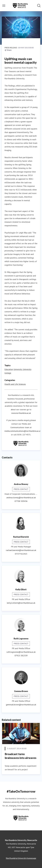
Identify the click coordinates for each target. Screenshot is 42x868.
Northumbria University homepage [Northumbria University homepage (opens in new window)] (21, 858)
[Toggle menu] (4, 6)
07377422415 (21, 554)
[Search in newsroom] (39, 6)
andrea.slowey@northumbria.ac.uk (21, 498)
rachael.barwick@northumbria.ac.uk (21, 550)
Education (9, 369)
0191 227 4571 (24, 435)
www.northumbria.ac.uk (21, 413)
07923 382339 (21, 656)
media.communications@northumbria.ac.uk (23, 431)
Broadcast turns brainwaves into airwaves (21, 756)
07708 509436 (21, 501)
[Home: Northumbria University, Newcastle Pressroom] (20, 6)
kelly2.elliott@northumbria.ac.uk (21, 603)
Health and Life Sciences (15, 384)
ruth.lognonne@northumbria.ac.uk (21, 652)
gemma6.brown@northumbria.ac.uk (21, 705)
